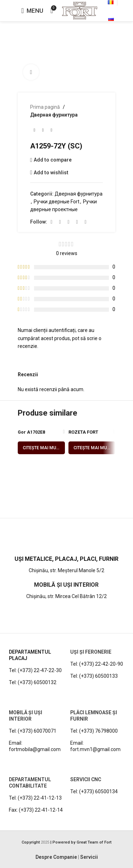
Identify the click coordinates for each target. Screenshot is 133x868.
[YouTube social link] (68, 222)
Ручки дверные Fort (57, 202)
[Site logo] (80, 10)
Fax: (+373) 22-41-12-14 (36, 810)
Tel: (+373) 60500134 (94, 791)
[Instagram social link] (60, 222)
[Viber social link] (85, 222)
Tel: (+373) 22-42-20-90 (97, 664)
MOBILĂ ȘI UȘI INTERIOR (26, 716)
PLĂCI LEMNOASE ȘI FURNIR (94, 716)
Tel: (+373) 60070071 (33, 731)
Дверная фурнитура (54, 115)
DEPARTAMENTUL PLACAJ (30, 655)
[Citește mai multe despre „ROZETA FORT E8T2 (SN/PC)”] (92, 448)
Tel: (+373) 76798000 (94, 731)
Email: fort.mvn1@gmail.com (95, 746)
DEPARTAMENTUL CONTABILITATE (30, 783)
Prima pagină (45, 107)
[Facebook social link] (51, 222)
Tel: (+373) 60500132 (33, 682)
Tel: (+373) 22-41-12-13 (35, 798)
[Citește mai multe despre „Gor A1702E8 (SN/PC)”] (41, 448)
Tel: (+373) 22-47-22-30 (35, 670)
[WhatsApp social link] (77, 222)
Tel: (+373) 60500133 (94, 676)
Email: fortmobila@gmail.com (35, 746)
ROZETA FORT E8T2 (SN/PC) (83, 435)
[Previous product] (34, 130)
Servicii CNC (86, 779)
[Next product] (51, 130)
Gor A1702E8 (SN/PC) (31, 435)
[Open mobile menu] (32, 11)
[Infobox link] (66, 542)
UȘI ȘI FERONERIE (91, 652)
